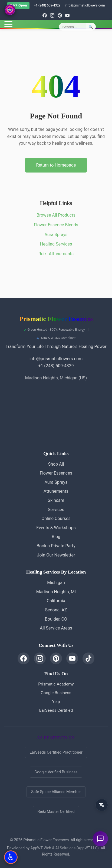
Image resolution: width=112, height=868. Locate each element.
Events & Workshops (56, 528)
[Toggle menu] (8, 24)
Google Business (56, 693)
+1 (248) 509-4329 (47, 5)
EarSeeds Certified (56, 710)
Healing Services (56, 244)
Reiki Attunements (56, 254)
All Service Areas (56, 628)
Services (56, 510)
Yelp (56, 702)
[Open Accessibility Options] (11, 857)
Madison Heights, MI (56, 592)
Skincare (56, 500)
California (56, 601)
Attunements (56, 491)
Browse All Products (56, 215)
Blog (56, 537)
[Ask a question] (100, 839)
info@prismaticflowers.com (85, 5)
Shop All (56, 464)
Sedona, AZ (56, 610)
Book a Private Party (56, 546)
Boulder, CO (56, 619)
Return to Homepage (56, 165)
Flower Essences (56, 473)
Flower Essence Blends (56, 225)
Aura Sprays (56, 235)
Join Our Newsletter (56, 555)
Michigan (56, 583)
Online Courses (56, 519)
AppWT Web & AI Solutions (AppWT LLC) (65, 848)
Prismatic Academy (56, 684)
